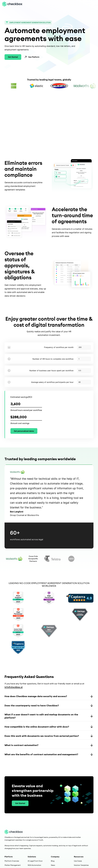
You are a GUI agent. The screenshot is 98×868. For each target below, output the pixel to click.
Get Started (13, 57)
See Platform (34, 57)
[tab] (14, 559)
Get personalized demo (24, 431)
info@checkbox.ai (14, 687)
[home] (12, 4)
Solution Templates (81, 865)
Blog (53, 861)
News (53, 865)
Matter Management (13, 865)
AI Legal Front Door (35, 861)
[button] (93, 4)
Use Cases (78, 861)
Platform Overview (12, 861)
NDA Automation (34, 865)
